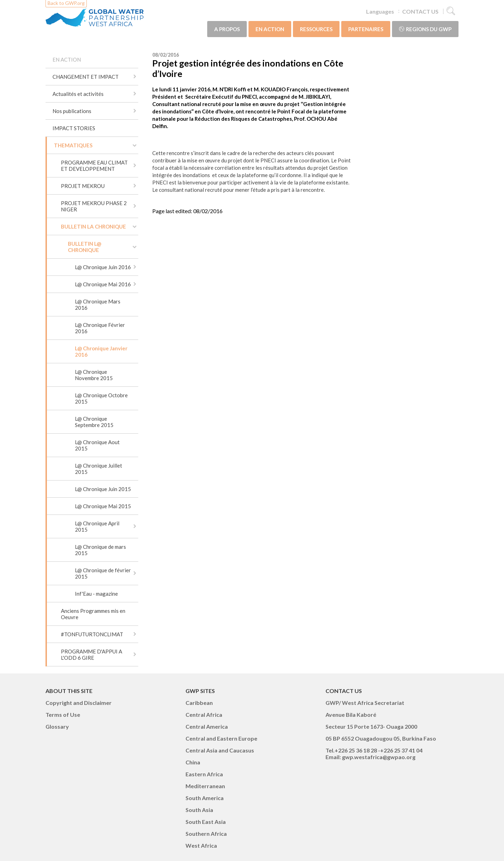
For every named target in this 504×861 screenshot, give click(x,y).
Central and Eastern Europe (221, 738)
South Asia (199, 810)
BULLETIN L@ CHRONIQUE (85, 247)
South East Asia (206, 822)
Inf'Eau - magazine (96, 594)
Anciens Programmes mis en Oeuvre (93, 614)
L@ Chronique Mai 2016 (103, 284)
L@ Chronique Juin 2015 (103, 489)
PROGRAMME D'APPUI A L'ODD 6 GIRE (92, 654)
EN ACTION (270, 29)
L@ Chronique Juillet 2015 (99, 469)
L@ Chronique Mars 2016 (98, 304)
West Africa (201, 845)
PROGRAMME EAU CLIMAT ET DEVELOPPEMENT (94, 166)
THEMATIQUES (73, 145)
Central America (207, 726)
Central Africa (204, 715)
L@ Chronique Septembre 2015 (94, 422)
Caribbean (199, 703)
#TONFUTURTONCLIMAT (92, 634)
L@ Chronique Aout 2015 (97, 445)
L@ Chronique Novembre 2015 (94, 375)
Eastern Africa (204, 774)
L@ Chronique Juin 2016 (103, 267)
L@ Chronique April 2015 (97, 526)
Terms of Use (63, 715)
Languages (380, 11)
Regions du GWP (425, 29)
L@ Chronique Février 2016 (100, 328)
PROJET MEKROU (83, 186)
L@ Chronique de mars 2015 (100, 550)
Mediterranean (205, 786)
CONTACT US (420, 11)
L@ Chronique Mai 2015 (103, 506)
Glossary (57, 726)
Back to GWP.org (66, 3)
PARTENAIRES (366, 29)
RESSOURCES (316, 29)
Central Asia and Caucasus (220, 750)
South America (205, 798)
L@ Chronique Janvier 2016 (101, 351)
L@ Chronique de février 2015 (103, 573)
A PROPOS (227, 29)
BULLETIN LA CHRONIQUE (93, 226)
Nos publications (72, 111)
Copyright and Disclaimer (79, 703)
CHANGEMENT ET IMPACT (86, 77)
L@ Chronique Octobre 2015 (101, 398)
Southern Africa (206, 834)
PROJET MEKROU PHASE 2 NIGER (94, 206)
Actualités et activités (78, 94)
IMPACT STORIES (74, 128)
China (193, 762)
